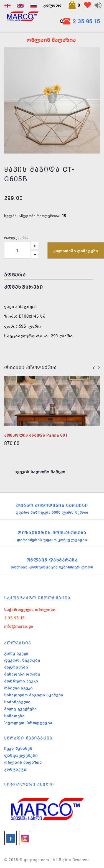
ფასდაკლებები (21, 755)
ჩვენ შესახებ (18, 748)
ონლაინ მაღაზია (23, 762)
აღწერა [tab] (15, 275)
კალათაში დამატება (76, 251)
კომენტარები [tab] (24, 287)
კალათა (52, 5)
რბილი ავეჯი (18, 688)
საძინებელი (17, 702)
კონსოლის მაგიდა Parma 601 (36, 435)
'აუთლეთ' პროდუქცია (28, 723)
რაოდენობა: (16, 237)
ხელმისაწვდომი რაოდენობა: (32, 216)
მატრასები (16, 667)
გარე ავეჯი (16, 653)
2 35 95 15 (86, 21)
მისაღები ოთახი (22, 674)
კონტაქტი (15, 769)
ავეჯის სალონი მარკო (40, 472)
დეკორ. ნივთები (22, 660)
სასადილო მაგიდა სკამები (34, 695)
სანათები (14, 716)
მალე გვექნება (21, 709)
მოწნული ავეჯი (21, 681)
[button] (74, 5)
